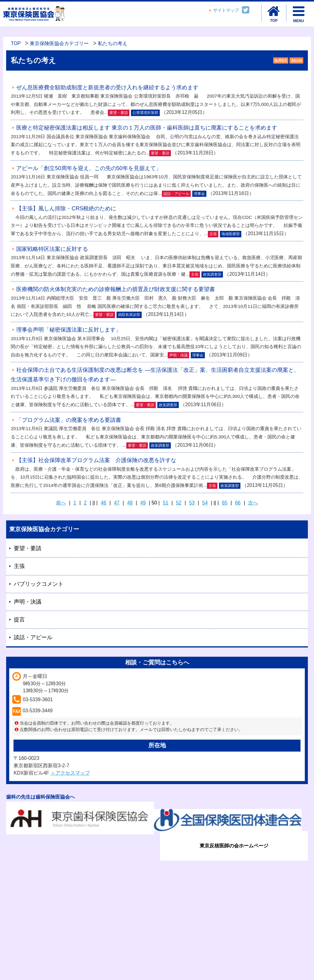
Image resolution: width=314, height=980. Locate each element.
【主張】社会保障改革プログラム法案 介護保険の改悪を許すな (96, 460)
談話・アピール (33, 637)
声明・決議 (28, 602)
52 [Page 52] (179, 503)
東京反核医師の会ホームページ (234, 846)
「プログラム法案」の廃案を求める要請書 (69, 420)
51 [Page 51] (166, 503)
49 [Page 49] (143, 503)
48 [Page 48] (130, 503)
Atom (296, 60)
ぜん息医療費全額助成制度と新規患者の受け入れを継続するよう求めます (107, 87)
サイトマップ (226, 10)
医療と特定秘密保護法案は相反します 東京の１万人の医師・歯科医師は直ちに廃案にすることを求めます (147, 128)
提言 (19, 620)
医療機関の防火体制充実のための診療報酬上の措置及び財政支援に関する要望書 (116, 289)
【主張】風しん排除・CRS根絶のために (66, 208)
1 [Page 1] (75, 503)
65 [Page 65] (225, 503)
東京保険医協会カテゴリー (59, 43)
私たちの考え (113, 43)
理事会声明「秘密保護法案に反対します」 (69, 330)
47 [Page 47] (117, 503)
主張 (19, 566)
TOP (16, 43)
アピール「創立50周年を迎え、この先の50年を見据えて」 (89, 168)
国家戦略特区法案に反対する (52, 249)
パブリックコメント (39, 584)
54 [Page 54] (205, 503)
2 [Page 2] (85, 503)
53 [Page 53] (192, 503)
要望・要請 (28, 548)
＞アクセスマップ (70, 773)
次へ (253, 503)
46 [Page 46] (104, 503)
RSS (281, 60)
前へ (61, 503)
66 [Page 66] (238, 503)
